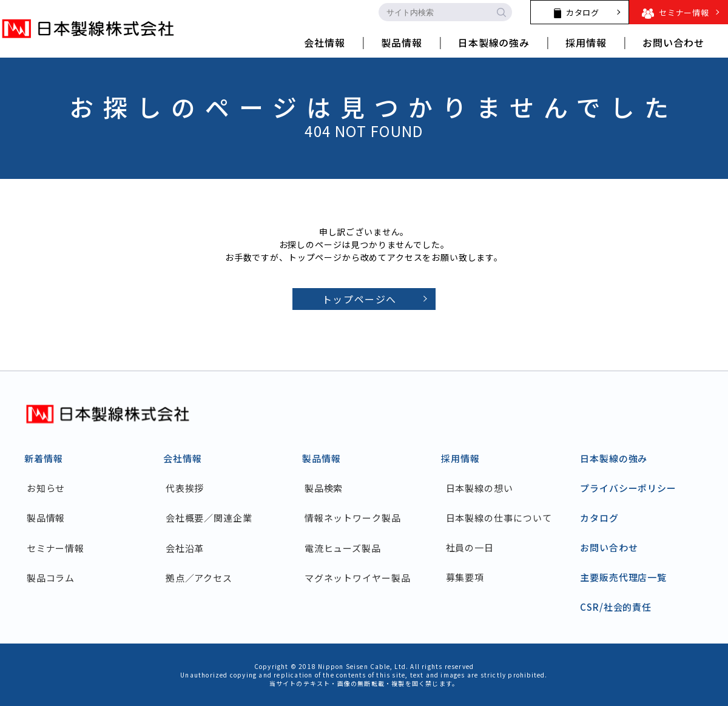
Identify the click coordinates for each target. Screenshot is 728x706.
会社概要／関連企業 (211, 518)
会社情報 (183, 458)
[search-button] (501, 12)
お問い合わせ (609, 547)
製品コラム (53, 577)
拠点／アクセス (201, 577)
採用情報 (460, 458)
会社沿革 (187, 547)
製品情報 (49, 518)
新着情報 (44, 458)
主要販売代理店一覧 (623, 577)
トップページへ (359, 299)
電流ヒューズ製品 (345, 547)
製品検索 (326, 488)
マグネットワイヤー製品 (360, 577)
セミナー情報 (58, 547)
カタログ (599, 518)
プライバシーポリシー (628, 488)
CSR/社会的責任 (616, 607)
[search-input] (434, 12)
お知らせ (49, 488)
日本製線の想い (480, 488)
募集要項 (465, 577)
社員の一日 (470, 547)
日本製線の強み (614, 458)
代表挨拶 (187, 488)
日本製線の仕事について (499, 518)
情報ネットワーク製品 (355, 518)
